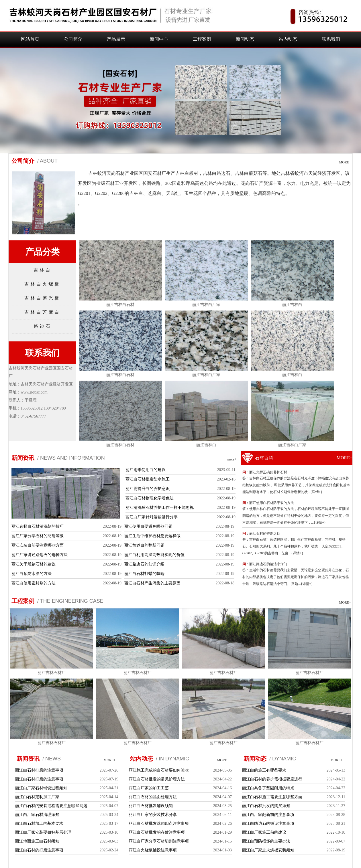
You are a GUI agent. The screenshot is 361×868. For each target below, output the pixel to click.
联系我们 (331, 39)
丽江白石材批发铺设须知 (151, 806)
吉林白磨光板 (42, 298)
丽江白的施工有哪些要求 (264, 770)
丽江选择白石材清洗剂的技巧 (38, 526)
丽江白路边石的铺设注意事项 (268, 823)
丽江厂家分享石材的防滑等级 (38, 536)
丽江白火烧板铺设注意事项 (153, 850)
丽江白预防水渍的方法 (32, 574)
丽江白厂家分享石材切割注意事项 (159, 841)
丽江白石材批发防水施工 (148, 479)
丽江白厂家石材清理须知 (37, 815)
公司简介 (73, 39)
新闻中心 (159, 39)
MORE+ (345, 162)
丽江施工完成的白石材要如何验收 (159, 770)
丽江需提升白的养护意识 (148, 489)
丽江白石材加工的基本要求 (39, 823)
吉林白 (43, 270)
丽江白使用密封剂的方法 (34, 583)
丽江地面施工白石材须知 (37, 841)
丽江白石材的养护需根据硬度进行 (272, 779)
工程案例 (202, 39)
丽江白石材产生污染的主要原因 (152, 583)
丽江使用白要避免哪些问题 (148, 526)
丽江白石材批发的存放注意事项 (157, 832)
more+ (232, 459)
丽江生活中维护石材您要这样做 (152, 536)
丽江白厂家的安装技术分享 (153, 815)
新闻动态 (245, 39)
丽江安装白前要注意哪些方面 (38, 545)
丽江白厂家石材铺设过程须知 (41, 788)
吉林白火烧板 (42, 284)
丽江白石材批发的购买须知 (266, 806)
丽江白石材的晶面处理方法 (153, 797)
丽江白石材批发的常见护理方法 (157, 779)
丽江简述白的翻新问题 (144, 545)
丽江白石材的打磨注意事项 (39, 850)
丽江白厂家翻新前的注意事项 (268, 815)
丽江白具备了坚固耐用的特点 (268, 788)
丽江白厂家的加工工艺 (149, 788)
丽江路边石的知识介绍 (144, 564)
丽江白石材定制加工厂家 (37, 797)
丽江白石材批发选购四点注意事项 (159, 823)
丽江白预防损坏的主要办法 (266, 841)
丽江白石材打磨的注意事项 (39, 770)
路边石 (43, 326)
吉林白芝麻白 (42, 312)
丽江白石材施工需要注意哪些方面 (272, 797)
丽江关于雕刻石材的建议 (34, 564)
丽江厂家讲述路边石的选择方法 (40, 555)
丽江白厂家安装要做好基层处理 (43, 832)
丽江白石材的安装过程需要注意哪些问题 (51, 806)
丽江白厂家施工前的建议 (264, 832)
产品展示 (116, 39)
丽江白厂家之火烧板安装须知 (268, 850)
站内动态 (288, 39)
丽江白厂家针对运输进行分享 (152, 517)
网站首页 (30, 39)
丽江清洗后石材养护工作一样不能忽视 (160, 508)
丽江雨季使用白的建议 (146, 470)
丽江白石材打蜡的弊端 (144, 574)
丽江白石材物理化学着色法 (150, 498)
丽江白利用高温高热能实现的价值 (154, 555)
